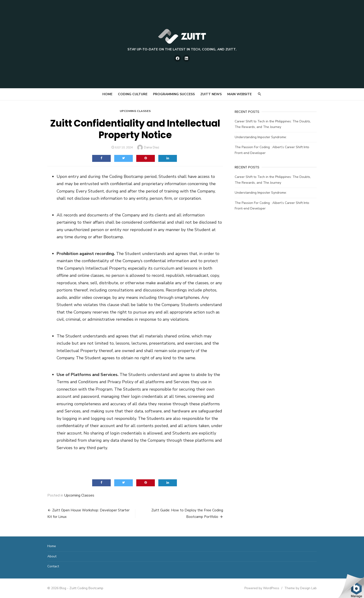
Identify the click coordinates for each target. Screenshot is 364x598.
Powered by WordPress (262, 588)
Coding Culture (133, 94)
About (52, 556)
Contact (53, 566)
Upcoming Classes (135, 111)
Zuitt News (211, 94)
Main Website (239, 94)
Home (107, 94)
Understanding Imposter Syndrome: (261, 137)
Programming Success (174, 94)
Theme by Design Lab (301, 588)
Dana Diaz (152, 147)
